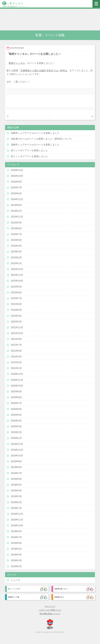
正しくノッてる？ (14, 589)
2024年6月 (16, 205)
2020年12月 (17, 374)
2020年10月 (17, 386)
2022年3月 (16, 316)
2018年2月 (16, 566)
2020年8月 (16, 397)
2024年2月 (16, 211)
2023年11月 (17, 217)
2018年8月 (16, 531)
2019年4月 (16, 491)
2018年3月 (16, 560)
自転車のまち (59, 597)
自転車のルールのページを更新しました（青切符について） (42, 139)
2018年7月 (16, 537)
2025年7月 (16, 188)
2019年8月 (16, 467)
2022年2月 (16, 322)
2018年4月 (16, 555)
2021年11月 (17, 327)
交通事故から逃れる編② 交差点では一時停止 (44, 71)
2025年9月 (16, 182)
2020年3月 (16, 426)
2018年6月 (16, 543)
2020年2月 (16, 432)
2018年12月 (17, 514)
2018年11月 (17, 520)
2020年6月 (16, 409)
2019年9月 (16, 461)
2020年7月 (16, 403)
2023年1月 (16, 263)
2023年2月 (16, 258)
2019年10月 (17, 456)
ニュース (15, 580)
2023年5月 (16, 240)
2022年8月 (16, 292)
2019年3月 (16, 496)
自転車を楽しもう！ (61, 589)
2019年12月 (17, 444)
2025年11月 (17, 170)
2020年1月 (16, 438)
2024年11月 (17, 199)
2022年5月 (16, 310)
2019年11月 (17, 450)
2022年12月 (17, 269)
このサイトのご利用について (50, 610)
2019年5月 (16, 485)
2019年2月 (16, 502)
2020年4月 (16, 421)
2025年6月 (16, 193)
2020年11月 (17, 380)
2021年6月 (16, 351)
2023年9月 (16, 223)
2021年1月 (16, 368)
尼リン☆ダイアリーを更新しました (29, 150)
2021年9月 (16, 339)
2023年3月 (16, 252)
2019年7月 (16, 473)
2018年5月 (16, 549)
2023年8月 (16, 228)
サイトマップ (50, 606)
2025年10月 (17, 176)
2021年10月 (17, 333)
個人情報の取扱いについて (50, 614)
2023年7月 (16, 234)
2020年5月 (16, 415)
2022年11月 (17, 275)
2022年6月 (16, 304)
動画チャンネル (17, 63)
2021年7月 (16, 345)
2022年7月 (16, 298)
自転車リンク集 (14, 597)
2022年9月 (16, 287)
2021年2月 (16, 362)
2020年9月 (16, 392)
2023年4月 (16, 246)
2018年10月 (17, 525)
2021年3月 (16, 357)
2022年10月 (17, 281)
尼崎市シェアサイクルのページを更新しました (35, 133)
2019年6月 (16, 479)
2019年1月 (16, 508)
